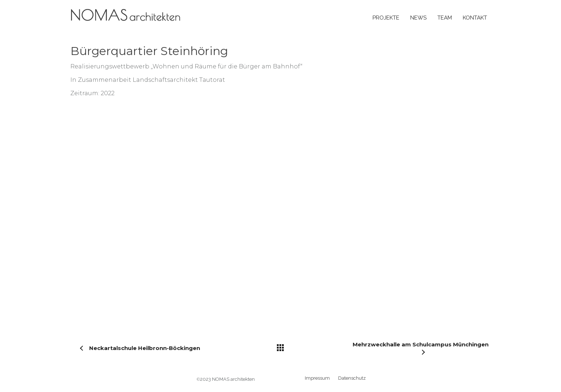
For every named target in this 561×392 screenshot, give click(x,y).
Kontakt (475, 18)
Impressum (317, 378)
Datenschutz (352, 378)
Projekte (386, 18)
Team (445, 18)
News (418, 18)
